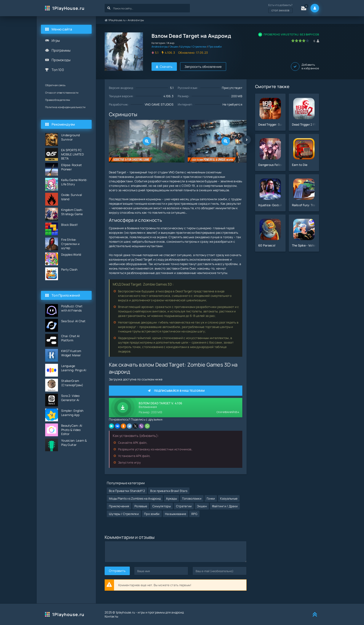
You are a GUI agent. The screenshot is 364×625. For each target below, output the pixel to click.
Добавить (305, 67)
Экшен (174, 47)
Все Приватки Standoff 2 (127, 491)
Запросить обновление (203, 67)
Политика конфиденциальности (65, 107)
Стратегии (184, 506)
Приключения (119, 506)
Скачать (164, 67)
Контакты (111, 616)
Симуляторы (162, 506)
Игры (56, 41)
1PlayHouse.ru (68, 8)
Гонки (211, 498)
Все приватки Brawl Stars (169, 491)
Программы (61, 50)
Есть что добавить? (280, 8)
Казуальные (229, 498)
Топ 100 (58, 70)
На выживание (175, 514)
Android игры (136, 20)
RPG (194, 514)
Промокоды (61, 60)
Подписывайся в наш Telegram (176, 391)
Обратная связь (55, 85)
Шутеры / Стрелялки (193, 47)
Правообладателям (58, 100)
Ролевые (141, 506)
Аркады (171, 498)
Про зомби (215, 47)
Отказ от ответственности (62, 93)
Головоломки (192, 498)
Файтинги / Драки (225, 506)
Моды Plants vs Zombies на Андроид (135, 498)
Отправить (117, 571)
